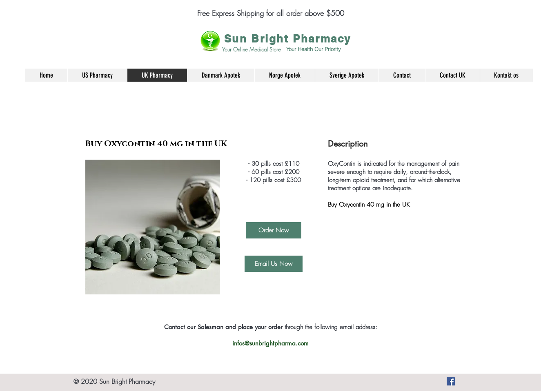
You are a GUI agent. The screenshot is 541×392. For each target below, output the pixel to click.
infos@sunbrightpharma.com (270, 343)
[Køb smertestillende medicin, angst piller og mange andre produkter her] (451, 381)
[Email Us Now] (274, 264)
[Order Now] (274, 230)
